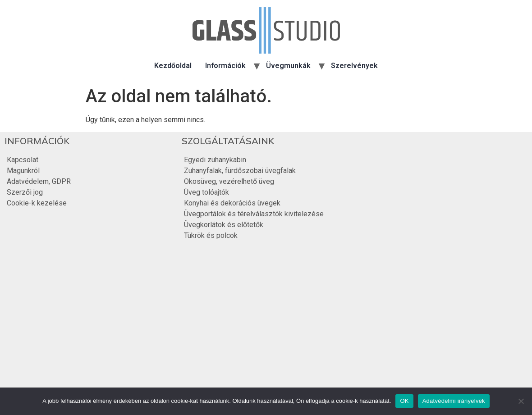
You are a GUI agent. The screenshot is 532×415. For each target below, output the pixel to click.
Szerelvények (354, 66)
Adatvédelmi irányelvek (454, 401)
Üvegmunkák (288, 66)
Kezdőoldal (173, 66)
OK (404, 401)
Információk (225, 66)
